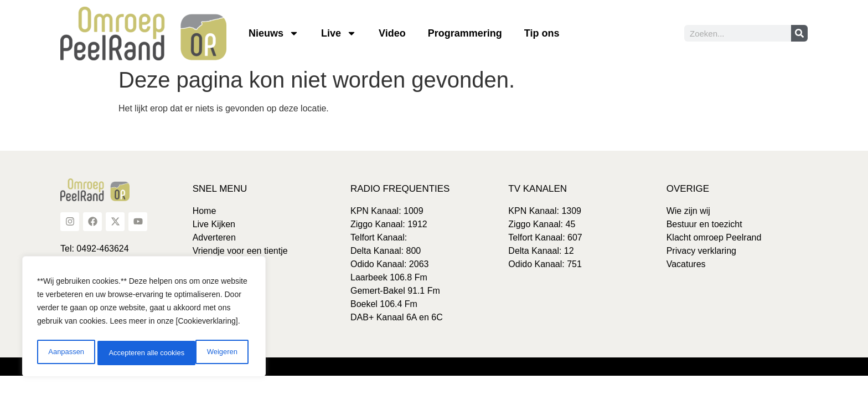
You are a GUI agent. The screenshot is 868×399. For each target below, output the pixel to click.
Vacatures (686, 264)
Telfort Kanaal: (379, 237)
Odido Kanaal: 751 (545, 264)
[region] (144, 319)
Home (205, 211)
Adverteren (214, 237)
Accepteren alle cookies (201, 353)
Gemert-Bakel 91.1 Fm (395, 291)
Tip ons (542, 33)
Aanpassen (65, 353)
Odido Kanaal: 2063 (389, 264)
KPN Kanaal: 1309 (545, 211)
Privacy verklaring (701, 251)
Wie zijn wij (688, 211)
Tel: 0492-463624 (95, 249)
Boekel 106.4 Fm (384, 304)
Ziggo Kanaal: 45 (542, 224)
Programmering (465, 33)
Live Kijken (214, 224)
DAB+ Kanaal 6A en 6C (397, 317)
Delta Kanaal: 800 (386, 251)
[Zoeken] (799, 33)
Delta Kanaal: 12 (541, 251)
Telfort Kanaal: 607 (545, 237)
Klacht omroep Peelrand (714, 237)
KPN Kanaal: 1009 (387, 211)
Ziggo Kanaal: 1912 (389, 224)
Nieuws (274, 33)
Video (392, 33)
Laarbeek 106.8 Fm (389, 277)
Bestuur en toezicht (704, 224)
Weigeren (122, 353)
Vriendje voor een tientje (240, 251)
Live (339, 33)
